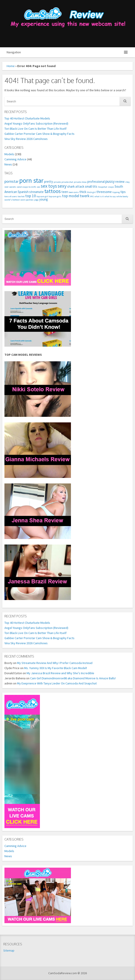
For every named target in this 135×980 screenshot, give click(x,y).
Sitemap (9, 950)
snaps (111, 187)
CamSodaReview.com (67, 24)
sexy (62, 186)
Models (9, 154)
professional (96, 182)
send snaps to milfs (26, 187)
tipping (116, 192)
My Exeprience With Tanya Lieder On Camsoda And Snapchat (57, 683)
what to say (110, 196)
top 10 (31, 196)
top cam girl (42, 196)
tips (123, 192)
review (120, 182)
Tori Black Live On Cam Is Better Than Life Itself (35, 129)
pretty (49, 182)
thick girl (91, 192)
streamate (36, 192)
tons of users (11, 196)
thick (83, 192)
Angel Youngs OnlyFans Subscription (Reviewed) (36, 123)
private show (80, 182)
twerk (85, 196)
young (44, 199)
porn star (31, 180)
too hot (21, 196)
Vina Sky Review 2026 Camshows (26, 139)
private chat (67, 182)
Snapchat (103, 187)
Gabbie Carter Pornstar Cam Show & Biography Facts (39, 134)
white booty (122, 196)
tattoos (53, 191)
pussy (110, 181)
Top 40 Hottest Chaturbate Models (27, 118)
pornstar (12, 181)
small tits (91, 186)
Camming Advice (15, 159)
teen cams (74, 192)
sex (38, 187)
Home (11, 66)
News (8, 164)
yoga (36, 200)
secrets (13, 187)
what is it (99, 196)
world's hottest (12, 200)
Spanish (23, 192)
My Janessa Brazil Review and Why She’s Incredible (60, 673)
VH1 (92, 196)
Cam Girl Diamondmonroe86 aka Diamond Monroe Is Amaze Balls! (73, 678)
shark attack (76, 186)
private (57, 182)
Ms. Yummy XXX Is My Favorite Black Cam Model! (56, 668)
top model (71, 196)
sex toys (49, 186)
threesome (104, 192)
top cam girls (55, 196)
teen (65, 192)
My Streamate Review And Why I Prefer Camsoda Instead (55, 663)
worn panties (27, 200)
